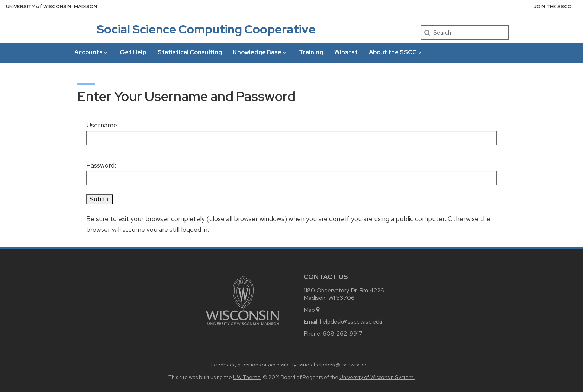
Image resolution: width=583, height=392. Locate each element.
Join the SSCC (553, 7)
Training (311, 52)
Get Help (133, 52)
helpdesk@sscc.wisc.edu (351, 322)
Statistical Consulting (190, 52)
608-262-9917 (343, 333)
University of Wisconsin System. (377, 377)
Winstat (346, 52)
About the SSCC (396, 52)
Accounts (91, 52)
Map (312, 310)
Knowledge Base (260, 52)
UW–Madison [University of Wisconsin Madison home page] (51, 7)
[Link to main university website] (242, 326)
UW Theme (247, 377)
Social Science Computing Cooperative (206, 29)
